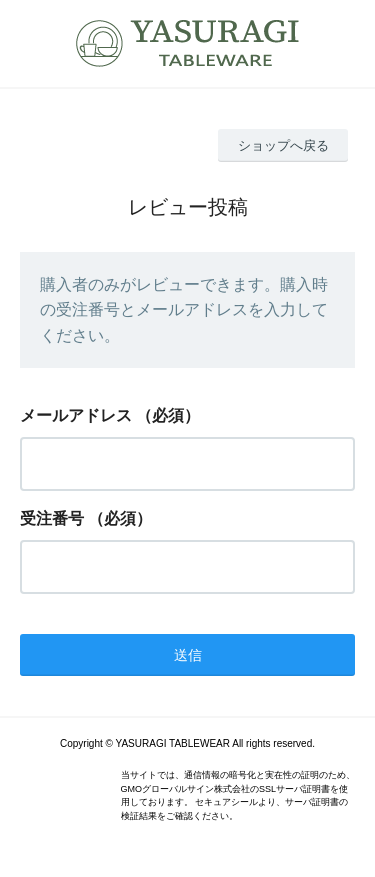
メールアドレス (76, 415)
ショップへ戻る (283, 145)
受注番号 (52, 518)
